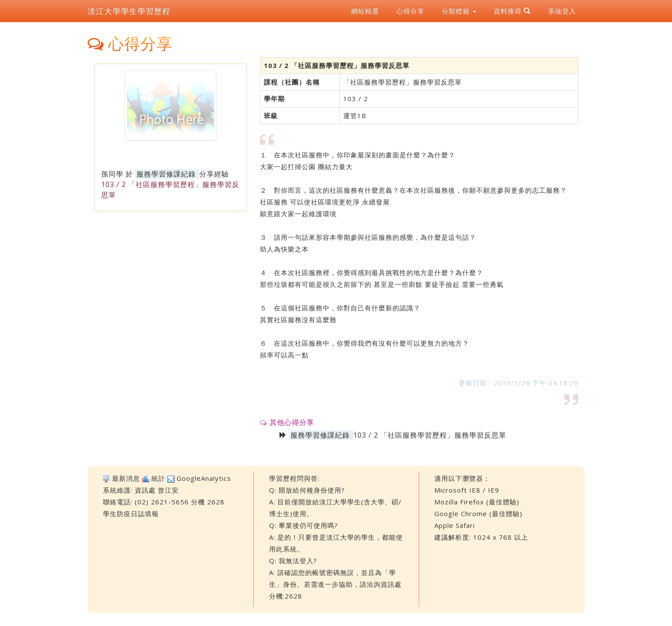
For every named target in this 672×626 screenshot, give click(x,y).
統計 (158, 478)
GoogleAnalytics (204, 478)
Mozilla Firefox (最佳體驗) (477, 502)
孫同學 (112, 174)
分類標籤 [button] (459, 11)
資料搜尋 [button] (512, 11)
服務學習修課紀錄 (166, 174)
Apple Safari (455, 525)
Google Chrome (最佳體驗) (478, 514)
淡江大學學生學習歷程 (129, 11)
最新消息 (126, 478)
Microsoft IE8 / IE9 (467, 490)
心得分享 (410, 11)
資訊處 (145, 490)
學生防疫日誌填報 (131, 514)
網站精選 (365, 11)
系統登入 (562, 11)
